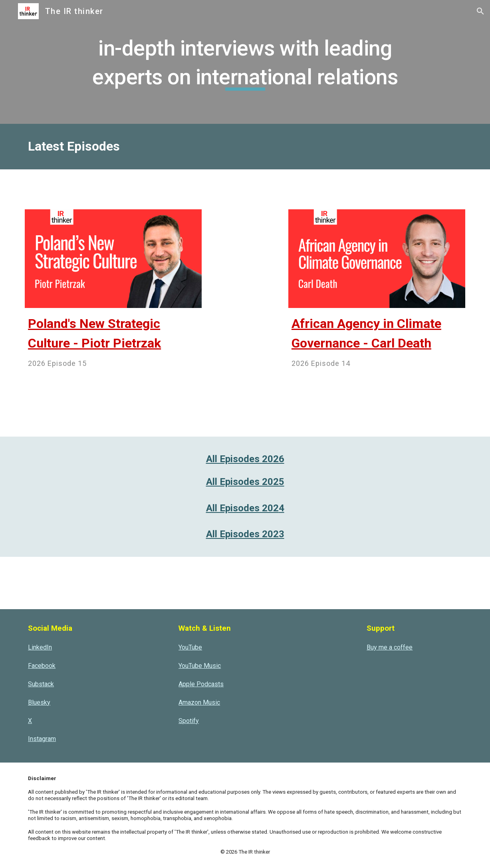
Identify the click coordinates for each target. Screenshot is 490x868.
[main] (245, 62)
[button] (480, 11)
